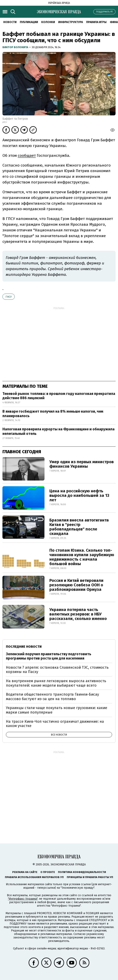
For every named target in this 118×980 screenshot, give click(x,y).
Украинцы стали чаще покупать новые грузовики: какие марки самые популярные (57, 710)
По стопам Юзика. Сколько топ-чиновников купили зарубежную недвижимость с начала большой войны (82, 557)
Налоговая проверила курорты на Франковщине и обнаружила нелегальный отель (58, 431)
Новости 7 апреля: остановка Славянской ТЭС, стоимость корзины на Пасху (57, 670)
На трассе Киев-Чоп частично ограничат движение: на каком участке (55, 724)
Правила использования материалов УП (34, 877)
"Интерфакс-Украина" (23, 899)
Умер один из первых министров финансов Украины (82, 464)
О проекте (48, 872)
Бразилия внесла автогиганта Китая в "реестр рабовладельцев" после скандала (79, 527)
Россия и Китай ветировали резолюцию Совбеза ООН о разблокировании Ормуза (76, 585)
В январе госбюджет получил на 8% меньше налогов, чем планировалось (53, 414)
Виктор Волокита (16, 47)
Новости (10, 22)
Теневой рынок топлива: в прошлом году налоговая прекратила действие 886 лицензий (59, 396)
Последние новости (24, 647)
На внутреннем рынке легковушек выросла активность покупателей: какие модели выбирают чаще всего (56, 683)
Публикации (29, 22)
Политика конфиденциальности (82, 872)
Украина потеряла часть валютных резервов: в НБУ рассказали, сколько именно (78, 614)
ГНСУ (9, 297)
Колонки (48, 22)
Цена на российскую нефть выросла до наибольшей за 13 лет (79, 495)
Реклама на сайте (25, 872)
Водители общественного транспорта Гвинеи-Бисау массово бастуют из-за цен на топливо (52, 697)
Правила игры (96, 22)
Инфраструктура (71, 22)
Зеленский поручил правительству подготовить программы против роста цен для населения (49, 656)
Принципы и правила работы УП (90, 877)
